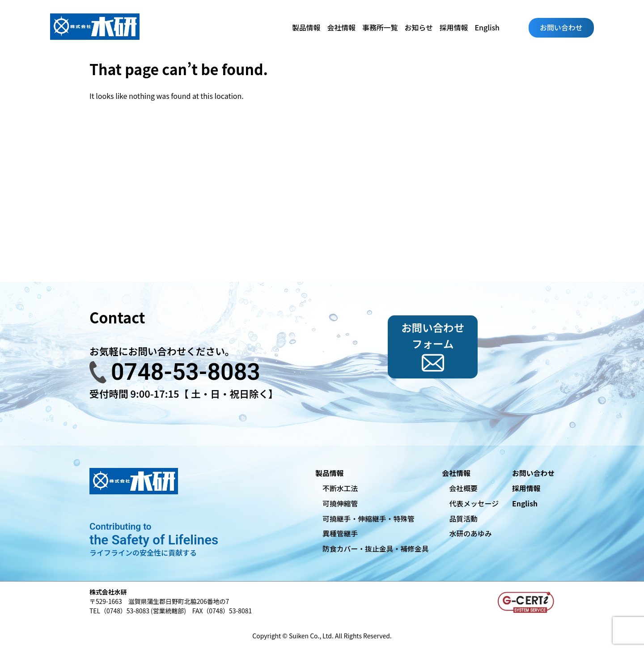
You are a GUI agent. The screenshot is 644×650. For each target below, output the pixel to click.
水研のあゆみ (470, 533)
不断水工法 (340, 488)
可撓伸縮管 (340, 503)
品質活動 (463, 519)
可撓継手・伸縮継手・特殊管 (369, 519)
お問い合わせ (561, 28)
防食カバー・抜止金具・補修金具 (376, 549)
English (487, 28)
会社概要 (463, 488)
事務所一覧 (380, 28)
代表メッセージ (474, 503)
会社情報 (341, 28)
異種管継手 (340, 533)
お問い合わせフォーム (433, 335)
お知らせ (419, 28)
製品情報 (306, 28)
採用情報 (454, 28)
